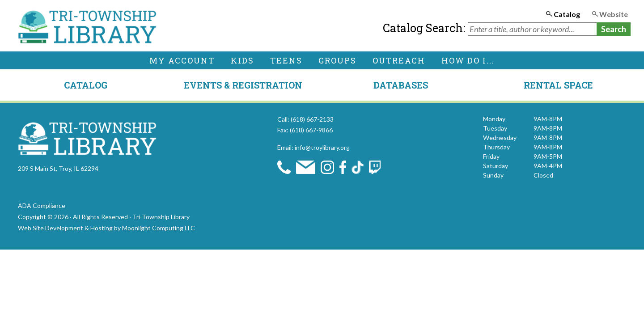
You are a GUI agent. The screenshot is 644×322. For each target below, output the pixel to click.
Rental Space (558, 85)
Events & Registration (243, 85)
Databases (401, 85)
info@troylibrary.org (322, 147)
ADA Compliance (42, 205)
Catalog (86, 85)
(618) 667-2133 (312, 119)
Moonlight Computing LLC (159, 228)
